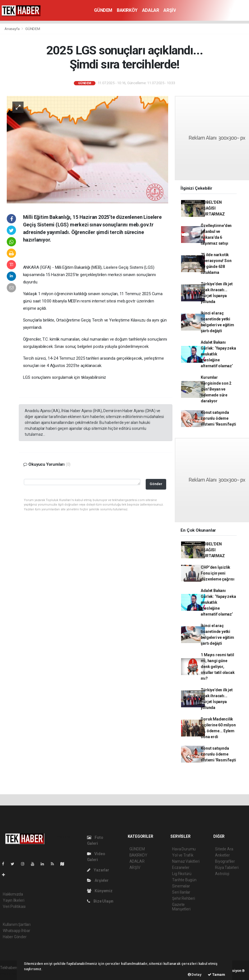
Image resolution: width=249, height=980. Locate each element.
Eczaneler (181, 867)
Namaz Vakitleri (186, 861)
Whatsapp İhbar (16, 931)
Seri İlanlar (181, 892)
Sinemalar (181, 886)
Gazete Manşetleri (181, 907)
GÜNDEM (103, 10)
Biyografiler (225, 861)
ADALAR (151, 10)
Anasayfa (12, 29)
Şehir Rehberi (184, 898)
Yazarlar (98, 870)
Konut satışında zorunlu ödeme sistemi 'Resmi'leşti (218, 418)
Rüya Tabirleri (227, 867)
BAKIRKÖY (127, 10)
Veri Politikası (14, 906)
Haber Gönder (15, 937)
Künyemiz (100, 891)
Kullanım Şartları (17, 924)
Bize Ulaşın (100, 901)
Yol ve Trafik (183, 855)
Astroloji (222, 874)
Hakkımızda (13, 894)
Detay (195, 975)
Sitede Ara (224, 849)
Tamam (216, 975)
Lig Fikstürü (182, 874)
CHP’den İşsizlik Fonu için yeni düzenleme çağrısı (218, 573)
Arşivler (98, 880)
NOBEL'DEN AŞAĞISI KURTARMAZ (213, 208)
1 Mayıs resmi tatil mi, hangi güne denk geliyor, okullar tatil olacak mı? (218, 667)
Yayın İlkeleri (13, 900)
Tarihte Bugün (184, 880)
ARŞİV (170, 10)
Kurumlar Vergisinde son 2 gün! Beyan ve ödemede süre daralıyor (216, 389)
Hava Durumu (184, 849)
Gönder (156, 484)
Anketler (222, 855)
